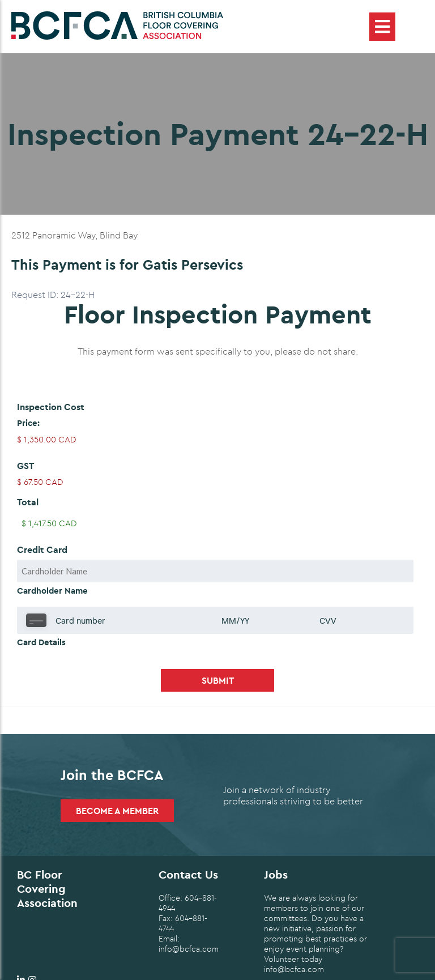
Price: (28, 423)
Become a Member (117, 811)
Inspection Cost (51, 407)
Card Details (41, 642)
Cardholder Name (52, 591)
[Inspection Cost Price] (217, 440)
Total (28, 502)
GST (25, 466)
